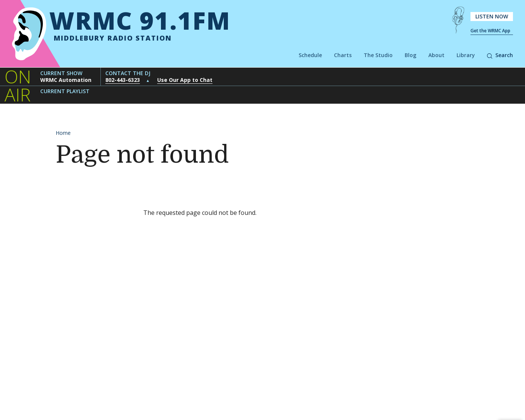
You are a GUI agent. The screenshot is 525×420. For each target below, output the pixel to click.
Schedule (310, 55)
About (436, 55)
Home (63, 133)
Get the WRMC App (490, 31)
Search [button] (500, 55)
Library (466, 55)
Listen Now (492, 16)
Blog (410, 55)
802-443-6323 (123, 80)
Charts (343, 55)
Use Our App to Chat (185, 80)
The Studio (378, 55)
